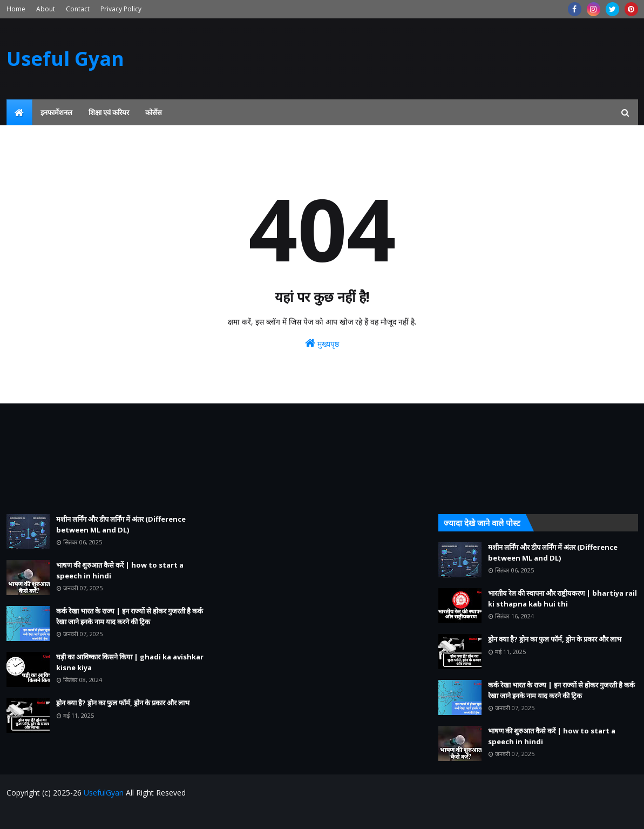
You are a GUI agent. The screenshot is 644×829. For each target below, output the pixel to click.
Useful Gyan (65, 59)
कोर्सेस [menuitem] (154, 112)
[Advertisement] (106, 459)
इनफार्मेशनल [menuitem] (56, 112)
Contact (78, 9)
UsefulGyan (104, 793)
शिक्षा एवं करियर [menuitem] (109, 112)
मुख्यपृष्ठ (322, 343)
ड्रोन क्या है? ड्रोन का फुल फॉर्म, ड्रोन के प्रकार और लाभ (123, 703)
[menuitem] (19, 112)
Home (16, 9)
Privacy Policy (121, 9)
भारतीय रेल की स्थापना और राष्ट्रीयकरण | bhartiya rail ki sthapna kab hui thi (562, 598)
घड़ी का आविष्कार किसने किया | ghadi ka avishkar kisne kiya (130, 662)
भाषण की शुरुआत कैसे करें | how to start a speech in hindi (120, 570)
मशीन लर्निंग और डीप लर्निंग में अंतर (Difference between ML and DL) (121, 524)
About (46, 9)
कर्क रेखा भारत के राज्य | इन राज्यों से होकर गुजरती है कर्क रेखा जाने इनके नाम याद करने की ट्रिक (130, 616)
